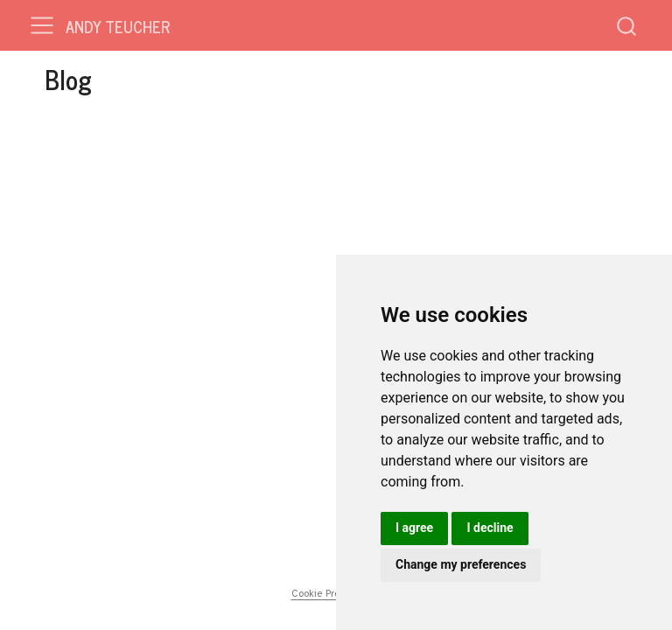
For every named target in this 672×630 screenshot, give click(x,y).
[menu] (42, 25)
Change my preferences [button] (461, 564)
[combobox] (627, 25)
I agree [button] (414, 528)
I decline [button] (490, 528)
